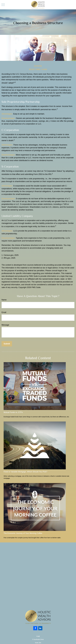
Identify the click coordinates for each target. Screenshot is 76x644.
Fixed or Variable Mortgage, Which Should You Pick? (25, 472)
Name (4, 300)
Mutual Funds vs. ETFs (13, 412)
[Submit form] (7, 344)
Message (5, 325)
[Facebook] (35, 628)
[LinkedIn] (40, 628)
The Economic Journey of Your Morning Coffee (23, 533)
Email (4, 312)
